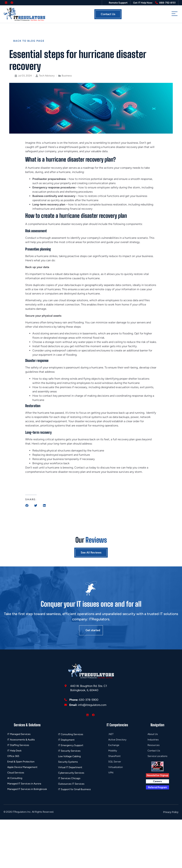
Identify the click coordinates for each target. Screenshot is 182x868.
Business (67, 76)
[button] (27, 505)
